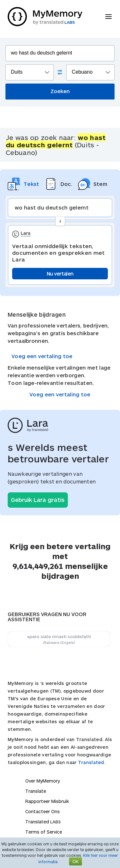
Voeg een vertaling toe (42, 356)
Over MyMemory (43, 781)
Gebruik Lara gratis (38, 500)
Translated (43, 822)
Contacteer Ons (43, 811)
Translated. (92, 762)
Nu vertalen (60, 273)
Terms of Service (44, 832)
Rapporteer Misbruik (47, 801)
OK (76, 861)
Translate (36, 791)
